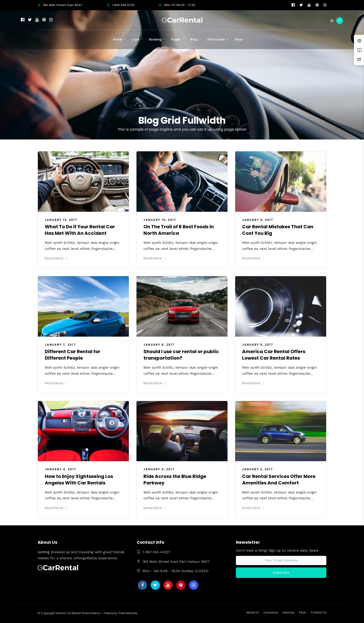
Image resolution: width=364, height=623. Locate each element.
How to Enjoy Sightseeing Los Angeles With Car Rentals (79, 480)
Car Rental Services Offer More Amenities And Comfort (279, 480)
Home (118, 39)
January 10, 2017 (160, 220)
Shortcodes (216, 39)
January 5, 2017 (258, 345)
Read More (56, 258)
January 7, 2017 (60, 345)
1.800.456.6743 (121, 5)
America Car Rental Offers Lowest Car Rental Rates (274, 355)
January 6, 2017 (159, 345)
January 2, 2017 (258, 469)
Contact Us (319, 612)
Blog (194, 39)
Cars (136, 39)
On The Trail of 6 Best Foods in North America (179, 230)
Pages (176, 39)
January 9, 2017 (258, 220)
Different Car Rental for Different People (73, 355)
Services (288, 612)
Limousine (271, 612)
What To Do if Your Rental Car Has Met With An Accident (80, 230)
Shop (239, 39)
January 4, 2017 (60, 469)
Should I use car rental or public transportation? (181, 355)
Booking (155, 39)
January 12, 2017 (61, 220)
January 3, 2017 (159, 469)
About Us (253, 612)
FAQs (302, 612)
